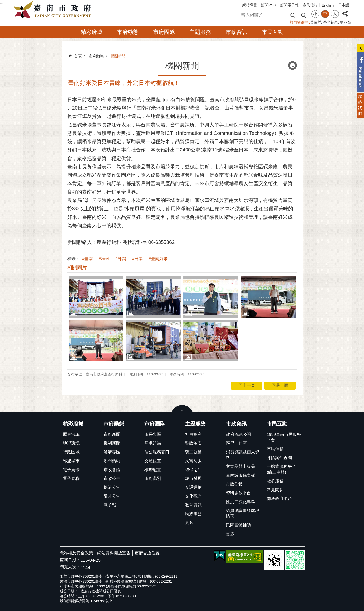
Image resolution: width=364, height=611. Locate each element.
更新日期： (70, 560)
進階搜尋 (303, 15)
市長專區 (153, 434)
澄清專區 (112, 452)
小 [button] (315, 14)
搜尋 (244, 14)
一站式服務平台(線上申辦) (281, 469)
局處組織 (153, 443)
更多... (191, 523)
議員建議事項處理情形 (243, 513)
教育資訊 (193, 505)
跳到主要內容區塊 (3, 3)
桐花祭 (346, 22)
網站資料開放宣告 (114, 553)
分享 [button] (345, 11)
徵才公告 (112, 496)
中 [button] (325, 14)
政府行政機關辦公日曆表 (101, 591)
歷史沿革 (71, 434)
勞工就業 (193, 452)
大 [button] (335, 14)
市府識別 (153, 479)
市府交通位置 (147, 553)
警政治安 (193, 443)
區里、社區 (236, 443)
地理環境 (71, 443)
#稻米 (104, 259)
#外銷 (121, 259)
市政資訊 (236, 32)
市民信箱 (310, 5)
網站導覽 (250, 5)
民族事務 (193, 514)
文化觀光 (193, 496)
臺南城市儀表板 (241, 475)
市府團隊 (164, 32)
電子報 (110, 505)
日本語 (344, 5)
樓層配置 (153, 470)
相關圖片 (77, 267)
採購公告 (112, 487)
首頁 (78, 56)
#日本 (137, 259)
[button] (96, 297)
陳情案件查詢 (279, 458)
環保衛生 (193, 470)
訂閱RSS (269, 5)
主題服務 (200, 32)
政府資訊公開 (238, 434)
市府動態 (128, 32)
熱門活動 (112, 461)
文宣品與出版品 (241, 467)
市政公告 (112, 479)
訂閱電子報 (289, 5)
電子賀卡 (71, 470)
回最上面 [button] (280, 385)
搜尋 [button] (293, 15)
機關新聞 (118, 56)
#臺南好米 (158, 259)
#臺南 (88, 259)
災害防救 (193, 461)
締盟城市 (71, 461)
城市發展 (193, 479)
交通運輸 (193, 487)
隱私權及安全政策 (76, 553)
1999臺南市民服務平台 (284, 437)
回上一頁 (247, 385)
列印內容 (293, 65)
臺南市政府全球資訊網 (54, 10)
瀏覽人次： (70, 567)
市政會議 (112, 470)
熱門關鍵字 (299, 22)
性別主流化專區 (241, 502)
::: (2, 3)
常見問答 (275, 490)
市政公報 (234, 484)
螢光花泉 (330, 22)
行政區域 (71, 452)
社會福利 (193, 434)
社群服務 (275, 481)
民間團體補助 (238, 525)
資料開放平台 (238, 493)
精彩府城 (92, 32)
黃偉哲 (316, 22)
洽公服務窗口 (157, 452)
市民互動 (273, 32)
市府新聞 (112, 434)
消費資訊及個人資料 (243, 455)
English (328, 5)
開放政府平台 (279, 499)
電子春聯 (71, 479)
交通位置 (153, 461)
